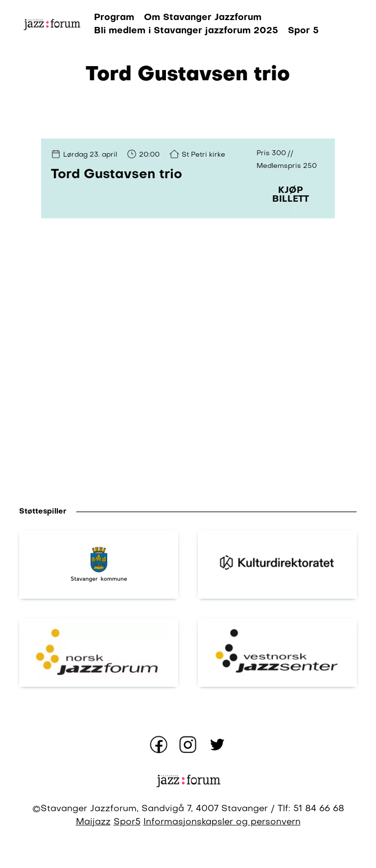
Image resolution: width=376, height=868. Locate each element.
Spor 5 (303, 31)
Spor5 (127, 822)
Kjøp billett (291, 195)
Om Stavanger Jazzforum (203, 18)
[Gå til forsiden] (52, 25)
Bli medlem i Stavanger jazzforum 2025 (186, 31)
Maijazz (93, 822)
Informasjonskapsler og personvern (222, 822)
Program (114, 18)
